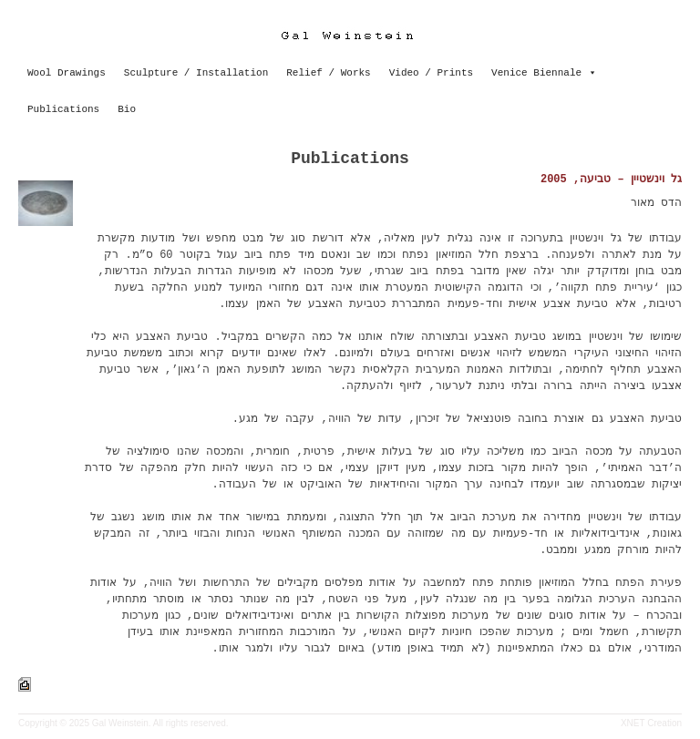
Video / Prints (431, 73)
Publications (63, 109)
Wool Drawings (67, 73)
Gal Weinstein (120, 723)
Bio (127, 109)
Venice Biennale (536, 73)
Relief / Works (328, 73)
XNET (633, 723)
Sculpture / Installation (196, 73)
